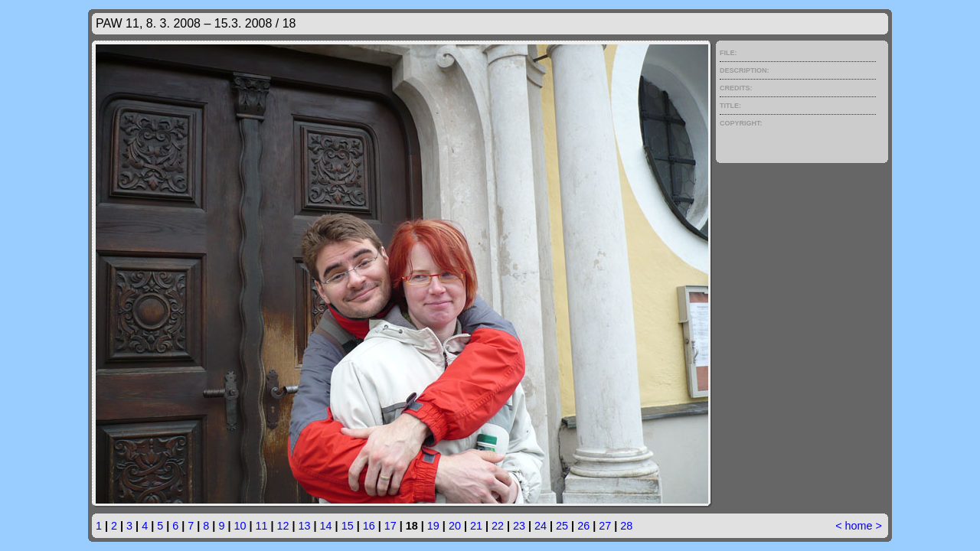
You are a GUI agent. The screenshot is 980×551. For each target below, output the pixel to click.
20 (455, 526)
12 (283, 526)
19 (433, 526)
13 (305, 526)
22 (498, 526)
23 (519, 526)
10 (240, 526)
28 (626, 526)
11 (261, 526)
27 (605, 526)
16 (369, 526)
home (859, 526)
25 (562, 526)
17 (390, 526)
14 (326, 526)
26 (583, 526)
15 (348, 526)
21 (476, 526)
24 (541, 526)
